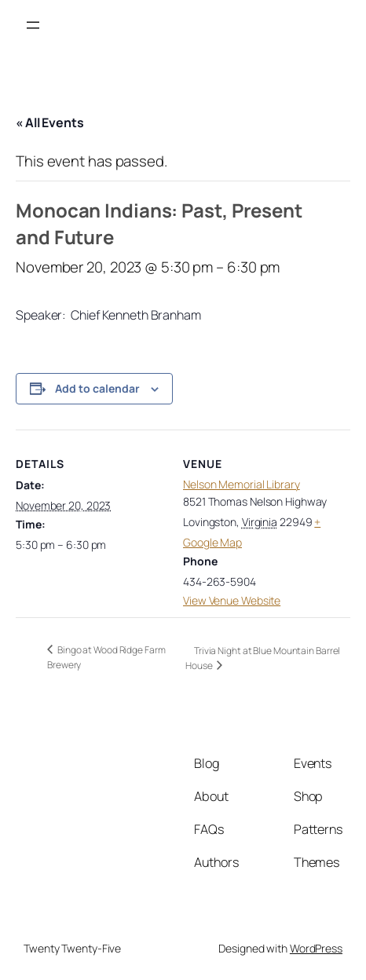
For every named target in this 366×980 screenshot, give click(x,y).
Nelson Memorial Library (242, 484)
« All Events (50, 122)
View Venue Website (232, 600)
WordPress (316, 948)
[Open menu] (33, 25)
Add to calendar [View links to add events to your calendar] (97, 388)
